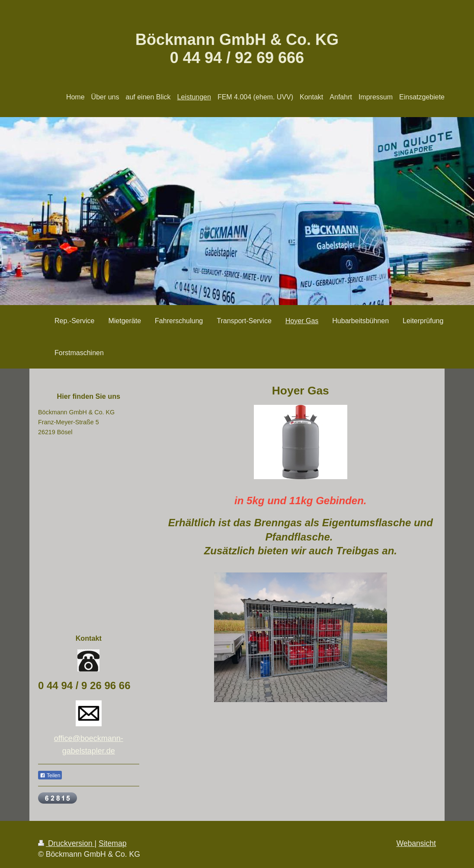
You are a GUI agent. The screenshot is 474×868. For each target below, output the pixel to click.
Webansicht (416, 843)
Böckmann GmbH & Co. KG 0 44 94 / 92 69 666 (237, 49)
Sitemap (113, 843)
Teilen (50, 776)
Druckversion (66, 843)
